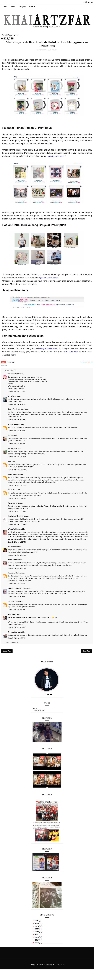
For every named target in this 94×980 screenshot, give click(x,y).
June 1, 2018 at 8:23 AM (17, 420)
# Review (11, 362)
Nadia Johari (13, 560)
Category (22, 7)
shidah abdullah (14, 424)
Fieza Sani (12, 490)
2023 (37, 929)
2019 (37, 940)
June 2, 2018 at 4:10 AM (17, 610)
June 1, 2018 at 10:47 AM (17, 498)
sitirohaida (12, 396)
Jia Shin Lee (13, 601)
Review (55, 50)
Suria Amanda (14, 474)
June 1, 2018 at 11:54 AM (17, 511)
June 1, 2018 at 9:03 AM (17, 431)
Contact (32, 7)
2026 (37, 921)
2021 (37, 934)
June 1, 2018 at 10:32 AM (17, 485)
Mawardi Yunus (14, 632)
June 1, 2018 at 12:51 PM (17, 524)
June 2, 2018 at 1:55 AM (17, 584)
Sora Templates (59, 965)
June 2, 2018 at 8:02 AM (17, 627)
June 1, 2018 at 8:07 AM (17, 404)
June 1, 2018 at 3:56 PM (17, 555)
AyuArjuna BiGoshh (16, 516)
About (13, 7)
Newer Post (7, 651)
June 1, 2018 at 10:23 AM (17, 470)
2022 (37, 932)
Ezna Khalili (13, 448)
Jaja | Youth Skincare (16, 409)
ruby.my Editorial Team (17, 588)
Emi (10, 461)
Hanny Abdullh (14, 573)
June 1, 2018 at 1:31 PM (17, 542)
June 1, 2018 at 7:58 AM (17, 391)
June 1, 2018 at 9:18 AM (17, 444)
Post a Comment (12, 643)
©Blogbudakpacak (36, 965)
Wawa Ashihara (14, 529)
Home (5, 7)
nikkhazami (12, 547)
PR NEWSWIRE (38, 710)
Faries (11, 435)
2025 (37, 923)
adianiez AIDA (13, 374)
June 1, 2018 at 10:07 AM (17, 457)
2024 (37, 926)
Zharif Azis (12, 614)
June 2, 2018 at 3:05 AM (17, 597)
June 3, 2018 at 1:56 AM (17, 638)
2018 (37, 943)
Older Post (87, 651)
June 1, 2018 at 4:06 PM (17, 568)
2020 (37, 937)
